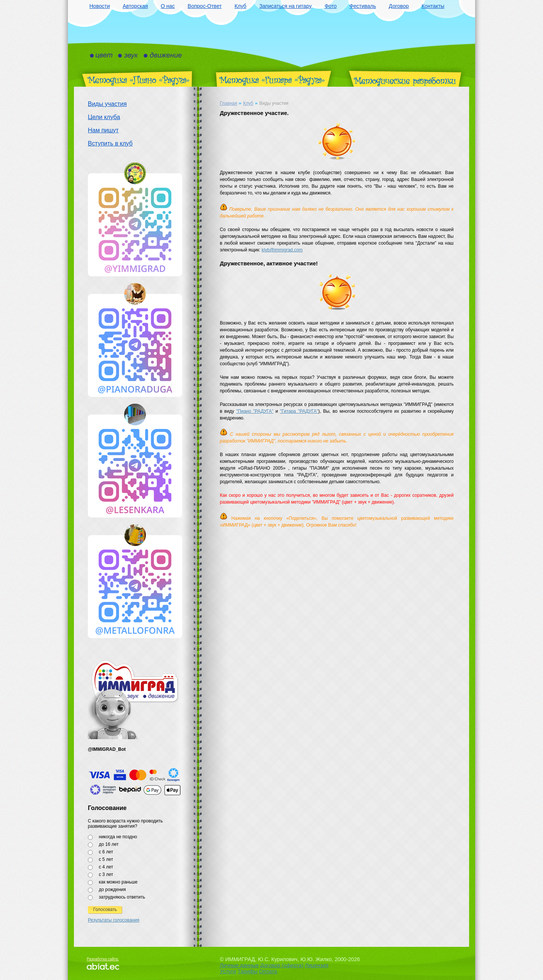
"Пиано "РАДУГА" (255, 411)
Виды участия (107, 104)
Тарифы (248, 971)
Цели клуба (104, 117)
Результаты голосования (114, 920)
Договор (399, 6)
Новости (100, 6)
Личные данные (239, 965)
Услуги (228, 971)
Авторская (135, 6)
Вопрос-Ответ (205, 6)
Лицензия (317, 965)
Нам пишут (103, 130)
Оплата (268, 971)
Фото (331, 6)
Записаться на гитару (285, 6)
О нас (168, 6)
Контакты (433, 6)
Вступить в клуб (110, 143)
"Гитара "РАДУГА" (299, 411)
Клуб (241, 6)
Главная (229, 103)
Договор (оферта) (282, 965)
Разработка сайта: (103, 959)
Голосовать (105, 910)
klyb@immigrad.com (282, 250)
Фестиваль (363, 6)
